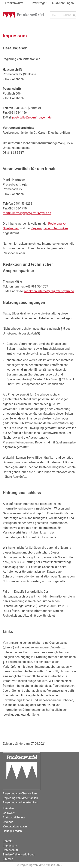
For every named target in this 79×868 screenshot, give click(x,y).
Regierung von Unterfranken (49, 228)
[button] (26, 3)
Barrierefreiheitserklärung (19, 855)
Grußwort (9, 813)
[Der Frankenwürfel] (23, 15)
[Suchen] (56, 15)
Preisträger (39, 3)
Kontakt (8, 841)
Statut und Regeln (14, 817)
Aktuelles (9, 808)
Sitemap (8, 859)
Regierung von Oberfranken (20, 793)
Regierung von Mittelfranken (20, 798)
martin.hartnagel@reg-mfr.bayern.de (27, 213)
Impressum (10, 846)
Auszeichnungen (63, 3)
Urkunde (8, 822)
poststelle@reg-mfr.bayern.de (32, 117)
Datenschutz (11, 850)
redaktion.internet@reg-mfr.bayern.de (49, 291)
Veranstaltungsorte (15, 826)
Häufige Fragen (12, 831)
